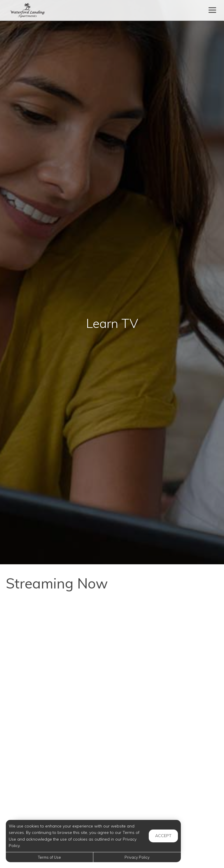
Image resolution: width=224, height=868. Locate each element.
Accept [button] (163, 836)
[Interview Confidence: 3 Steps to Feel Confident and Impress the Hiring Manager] (57, 633)
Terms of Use (49, 857)
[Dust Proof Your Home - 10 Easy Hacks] (57, 762)
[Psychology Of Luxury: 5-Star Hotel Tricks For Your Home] (167, 633)
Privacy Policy (137, 857)
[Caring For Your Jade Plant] (167, 762)
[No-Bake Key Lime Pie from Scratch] (57, 697)
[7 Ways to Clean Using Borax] (167, 697)
